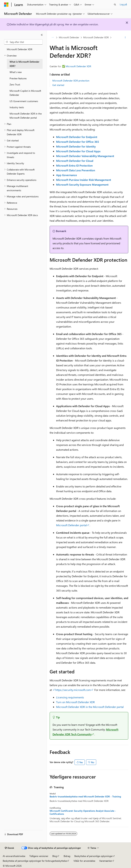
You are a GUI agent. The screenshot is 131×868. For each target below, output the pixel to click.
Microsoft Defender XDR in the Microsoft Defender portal (90, 707)
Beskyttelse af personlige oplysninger (94, 856)
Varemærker (106, 861)
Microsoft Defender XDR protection (71, 81)
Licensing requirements (70, 697)
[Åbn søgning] (115, 5)
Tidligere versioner (39, 856)
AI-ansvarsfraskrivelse (14, 856)
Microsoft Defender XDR (96, 37)
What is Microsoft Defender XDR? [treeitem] (24, 64)
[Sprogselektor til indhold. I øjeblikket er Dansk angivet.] (9, 848)
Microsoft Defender (69, 37)
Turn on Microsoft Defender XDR (75, 702)
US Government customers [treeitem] (24, 101)
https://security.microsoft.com (73, 690)
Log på (123, 4)
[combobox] (23, 42)
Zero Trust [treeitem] (15, 84)
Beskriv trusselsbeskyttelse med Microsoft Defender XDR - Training (85, 797)
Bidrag (67, 856)
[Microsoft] (6, 5)
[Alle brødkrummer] (53, 38)
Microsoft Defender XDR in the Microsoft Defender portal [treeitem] (26, 116)
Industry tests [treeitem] (17, 107)
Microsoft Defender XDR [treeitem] (20, 49)
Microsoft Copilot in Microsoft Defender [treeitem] (25, 93)
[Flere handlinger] (125, 38)
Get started (58, 85)
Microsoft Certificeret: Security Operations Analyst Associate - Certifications (83, 812)
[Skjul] (42, 35)
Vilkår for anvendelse (84, 861)
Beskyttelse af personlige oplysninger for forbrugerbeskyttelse (35, 861)
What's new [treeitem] (16, 72)
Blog (55, 856)
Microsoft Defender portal (71, 525)
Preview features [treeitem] (18, 78)
